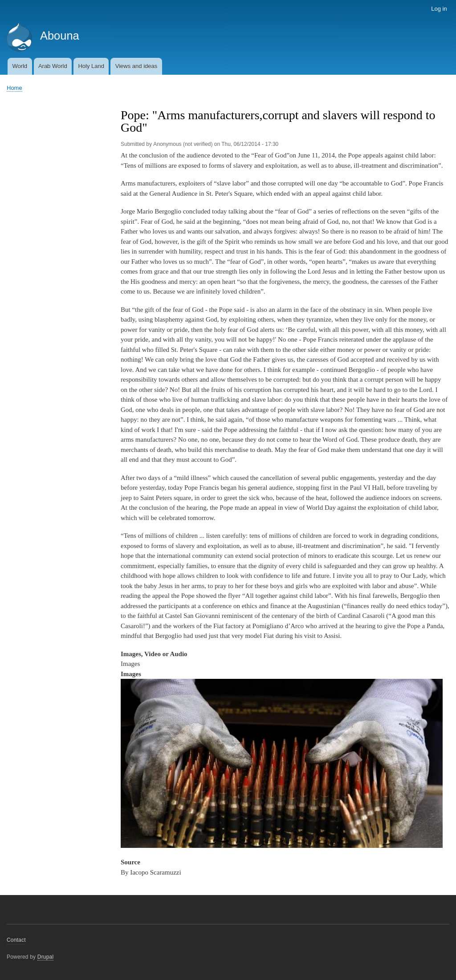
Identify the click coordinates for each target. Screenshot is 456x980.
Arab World (53, 66)
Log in (439, 9)
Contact (16, 940)
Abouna (60, 36)
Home (14, 88)
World (20, 66)
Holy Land (91, 66)
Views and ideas (136, 66)
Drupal (46, 957)
